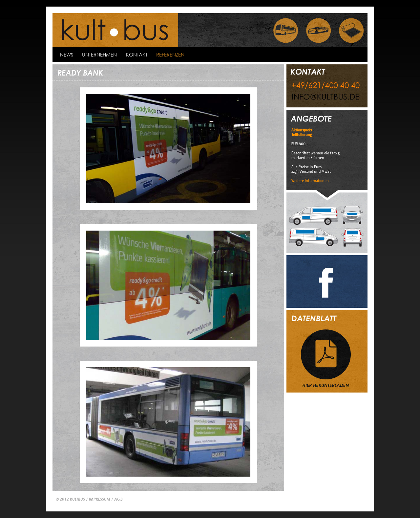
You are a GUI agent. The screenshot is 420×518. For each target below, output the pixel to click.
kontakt (137, 55)
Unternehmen (99, 55)
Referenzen (170, 55)
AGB (118, 499)
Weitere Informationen (310, 181)
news (67, 55)
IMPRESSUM (100, 499)
